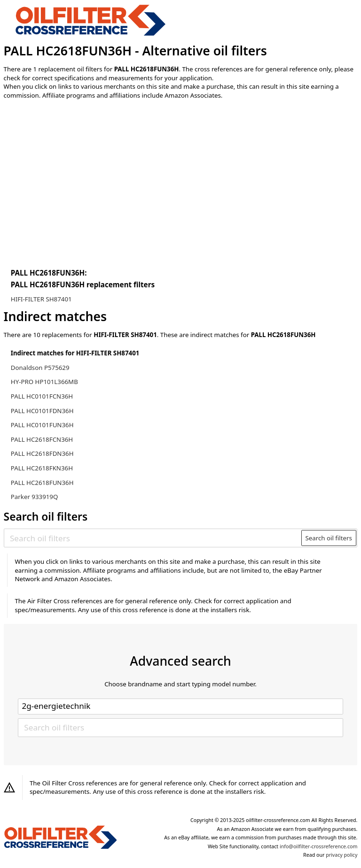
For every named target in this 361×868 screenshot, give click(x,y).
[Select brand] (180, 707)
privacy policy (341, 855)
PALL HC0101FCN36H (42, 396)
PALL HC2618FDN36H (42, 453)
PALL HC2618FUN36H (42, 483)
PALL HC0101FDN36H (42, 411)
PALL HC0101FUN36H (42, 425)
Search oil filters (329, 538)
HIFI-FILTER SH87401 (41, 299)
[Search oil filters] (153, 538)
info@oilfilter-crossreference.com (318, 846)
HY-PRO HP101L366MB (44, 382)
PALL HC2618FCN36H (42, 439)
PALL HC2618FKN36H (42, 468)
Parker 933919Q (35, 497)
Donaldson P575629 (40, 368)
